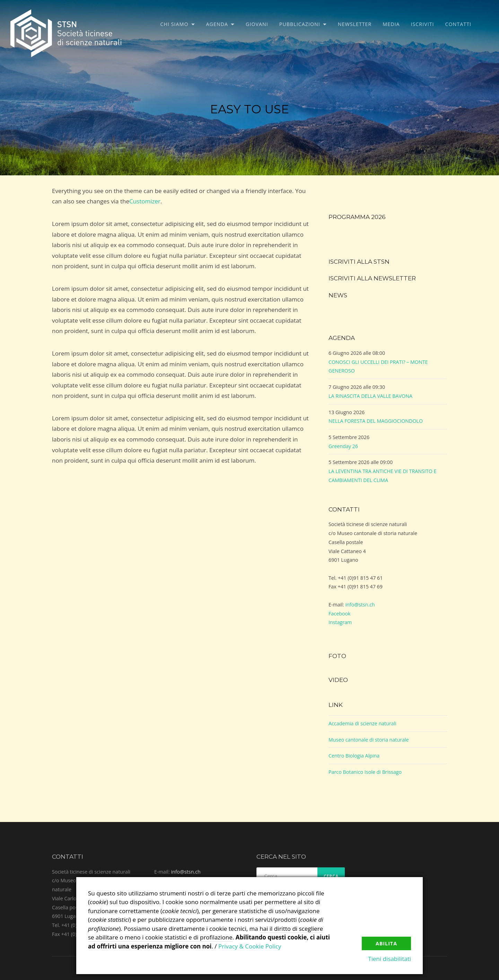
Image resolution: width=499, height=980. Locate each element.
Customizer (145, 201)
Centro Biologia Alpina (354, 756)
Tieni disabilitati (389, 959)
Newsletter (355, 24)
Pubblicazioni (300, 24)
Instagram (340, 622)
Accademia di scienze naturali (362, 723)
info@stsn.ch (360, 605)
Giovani (257, 24)
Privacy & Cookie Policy (250, 946)
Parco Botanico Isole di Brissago (365, 772)
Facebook (340, 614)
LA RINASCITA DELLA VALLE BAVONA (370, 396)
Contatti (458, 24)
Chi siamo (174, 24)
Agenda (217, 24)
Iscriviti (423, 24)
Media (391, 24)
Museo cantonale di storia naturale (369, 740)
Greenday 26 (343, 446)
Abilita (386, 943)
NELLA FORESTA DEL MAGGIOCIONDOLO (376, 421)
